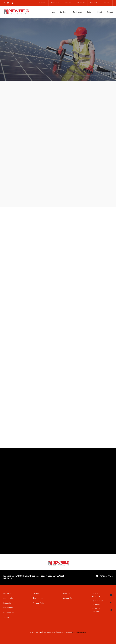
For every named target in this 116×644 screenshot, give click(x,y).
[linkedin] (12, 3)
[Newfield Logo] (16, 10)
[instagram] (8, 3)
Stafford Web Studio (79, 632)
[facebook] (4, 3)
